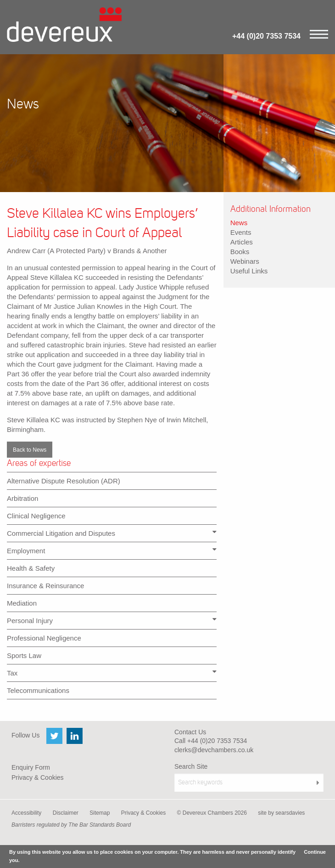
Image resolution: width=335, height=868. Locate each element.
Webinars (245, 261)
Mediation (22, 603)
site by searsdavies (281, 813)
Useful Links (249, 271)
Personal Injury (112, 620)
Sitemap (100, 813)
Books (240, 252)
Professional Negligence (44, 638)
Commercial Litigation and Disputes (112, 533)
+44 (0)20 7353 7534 (266, 36)
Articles (242, 242)
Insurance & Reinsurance (45, 586)
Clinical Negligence (36, 516)
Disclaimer (66, 813)
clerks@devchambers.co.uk (214, 750)
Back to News (30, 450)
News (239, 223)
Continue (315, 852)
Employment (112, 550)
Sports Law (24, 655)
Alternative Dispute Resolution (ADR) (64, 481)
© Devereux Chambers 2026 (212, 813)
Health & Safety (31, 568)
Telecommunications (38, 690)
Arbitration (22, 498)
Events (241, 232)
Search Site (191, 766)
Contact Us (190, 732)
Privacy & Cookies (38, 777)
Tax (112, 672)
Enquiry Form (31, 767)
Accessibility (26, 813)
